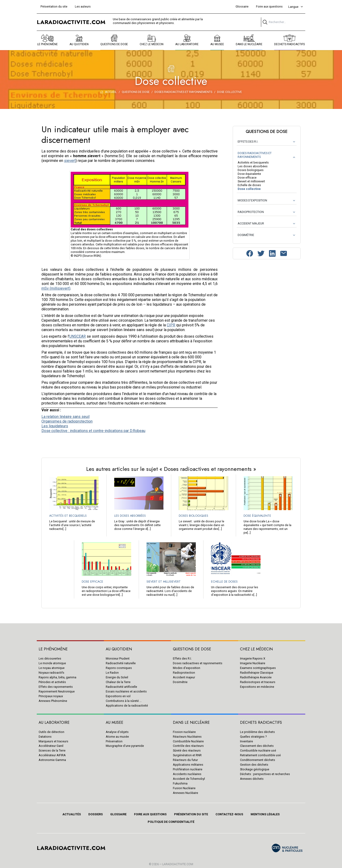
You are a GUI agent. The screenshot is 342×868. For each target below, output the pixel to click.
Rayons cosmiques (119, 668)
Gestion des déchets (254, 765)
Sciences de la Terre (52, 750)
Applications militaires (188, 765)
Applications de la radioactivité (127, 706)
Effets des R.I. (182, 658)
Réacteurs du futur (185, 760)
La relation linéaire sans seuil (65, 417)
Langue (296, 7)
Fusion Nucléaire (184, 788)
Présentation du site (54, 6)
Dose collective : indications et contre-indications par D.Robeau (93, 431)
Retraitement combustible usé (260, 755)
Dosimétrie (180, 682)
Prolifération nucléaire (188, 769)
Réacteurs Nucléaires (187, 737)
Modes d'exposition (187, 668)
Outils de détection (51, 732)
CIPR (171, 325)
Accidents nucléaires (187, 774)
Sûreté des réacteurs (187, 750)
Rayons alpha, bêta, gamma (57, 677)
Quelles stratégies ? (253, 737)
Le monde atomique (52, 663)
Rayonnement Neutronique (57, 691)
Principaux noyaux (51, 696)
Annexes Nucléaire (185, 793)
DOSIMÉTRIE (246, 235)
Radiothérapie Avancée (256, 677)
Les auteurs (83, 6)
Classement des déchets (257, 746)
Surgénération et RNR (187, 755)
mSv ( (46, 288)
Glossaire (242, 6)
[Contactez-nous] (284, 253)
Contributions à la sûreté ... (124, 701)
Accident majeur (184, 677)
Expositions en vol (118, 696)
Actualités (72, 814)
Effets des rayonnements (56, 687)
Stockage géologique (255, 769)
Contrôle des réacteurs (188, 746)
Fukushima (180, 783)
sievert (70, 161)
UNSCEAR (77, 336)
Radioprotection (184, 673)
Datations (45, 737)
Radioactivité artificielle (121, 687)
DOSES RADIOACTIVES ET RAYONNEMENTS (255, 155)
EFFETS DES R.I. (248, 142)
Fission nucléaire (184, 732)
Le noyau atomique (52, 668)
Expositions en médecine (257, 687)
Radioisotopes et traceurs (258, 682)
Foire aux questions (269, 6)
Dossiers (96, 814)
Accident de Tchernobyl (189, 779)
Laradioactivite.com (178, 864)
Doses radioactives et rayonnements (198, 663)
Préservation (114, 741)
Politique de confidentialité (171, 822)
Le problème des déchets (257, 732)
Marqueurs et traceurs (53, 741)
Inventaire (246, 741)
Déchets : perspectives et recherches (265, 774)
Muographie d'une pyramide (125, 746)
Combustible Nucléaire (188, 741)
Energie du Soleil (117, 677)
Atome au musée (117, 737)
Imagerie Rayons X (253, 658)
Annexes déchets (252, 779)
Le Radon (112, 673)
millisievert (60, 288)
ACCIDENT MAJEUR (251, 223)
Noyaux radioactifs (51, 673)
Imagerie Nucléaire (253, 663)
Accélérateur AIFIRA (52, 755)
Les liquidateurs (55, 426)
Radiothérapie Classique (257, 673)
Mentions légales (265, 814)
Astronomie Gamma (52, 760)
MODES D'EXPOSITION (252, 200)
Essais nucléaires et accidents (126, 691)
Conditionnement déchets (258, 760)
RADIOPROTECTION (251, 212)
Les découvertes (50, 658)
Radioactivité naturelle (121, 663)
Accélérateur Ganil (51, 746)
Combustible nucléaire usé (258, 750)
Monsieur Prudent (118, 658)
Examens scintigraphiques (258, 668)
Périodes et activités (52, 682)
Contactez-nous (229, 814)
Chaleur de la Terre (118, 682)
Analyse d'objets (117, 732)
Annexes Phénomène (53, 701)
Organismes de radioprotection (67, 421)
